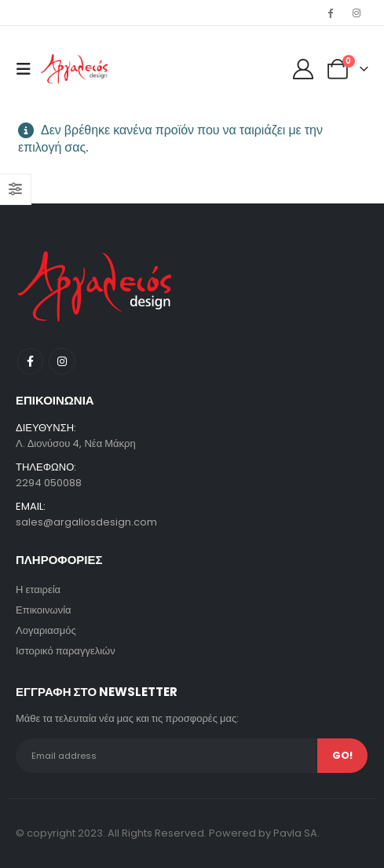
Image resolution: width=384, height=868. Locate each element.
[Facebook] (331, 13)
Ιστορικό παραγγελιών (66, 651)
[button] (28, 69)
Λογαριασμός (46, 630)
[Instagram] (357, 13)
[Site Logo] (74, 70)
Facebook (30, 361)
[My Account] (304, 69)
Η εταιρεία (38, 590)
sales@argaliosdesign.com (86, 522)
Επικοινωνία (44, 610)
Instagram (62, 361)
